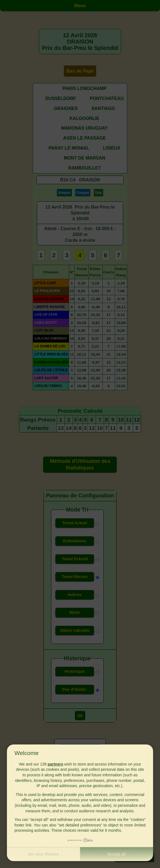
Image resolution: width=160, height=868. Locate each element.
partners (55, 764)
